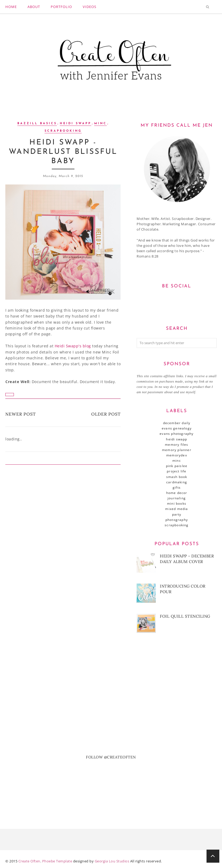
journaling (177, 498)
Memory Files (177, 445)
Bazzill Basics (37, 124)
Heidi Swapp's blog (73, 346)
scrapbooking (63, 131)
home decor (177, 493)
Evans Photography (177, 434)
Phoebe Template (57, 861)
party (177, 514)
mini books (177, 503)
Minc (100, 124)
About (34, 7)
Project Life (177, 471)
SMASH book (177, 477)
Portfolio (61, 7)
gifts (177, 487)
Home (11, 7)
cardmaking (177, 482)
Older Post (106, 414)
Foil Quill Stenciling (185, 616)
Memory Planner (177, 450)
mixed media (177, 509)
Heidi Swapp (76, 124)
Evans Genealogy (177, 428)
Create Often (29, 861)
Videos (90, 7)
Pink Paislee (177, 466)
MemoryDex (177, 455)
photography (177, 520)
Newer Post (21, 414)
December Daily (177, 423)
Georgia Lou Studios (112, 861)
